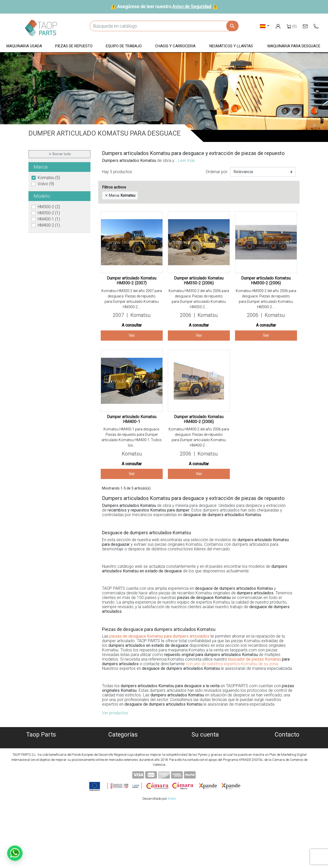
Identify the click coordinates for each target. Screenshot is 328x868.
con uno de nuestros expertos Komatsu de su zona (232, 664)
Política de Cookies (41, 749)
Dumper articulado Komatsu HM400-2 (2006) (199, 419)
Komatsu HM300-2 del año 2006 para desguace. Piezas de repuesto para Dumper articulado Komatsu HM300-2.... (266, 299)
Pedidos (205, 749)
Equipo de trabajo (123, 762)
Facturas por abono (205, 756)
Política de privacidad (41, 756)
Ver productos (115, 713)
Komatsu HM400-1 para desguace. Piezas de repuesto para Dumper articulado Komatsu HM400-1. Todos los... (132, 437)
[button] (24, 46)
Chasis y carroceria (123, 768)
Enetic (172, 860)
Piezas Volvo (123, 786)
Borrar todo (60, 154)
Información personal (205, 743)
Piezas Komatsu (123, 780)
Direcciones (205, 762)
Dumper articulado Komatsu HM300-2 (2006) (266, 281)
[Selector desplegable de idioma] (265, 26)
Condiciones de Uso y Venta (41, 768)
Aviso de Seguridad (192, 7)
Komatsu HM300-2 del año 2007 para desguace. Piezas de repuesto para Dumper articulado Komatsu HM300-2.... (132, 299)
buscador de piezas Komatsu (255, 659)
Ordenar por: (217, 172)
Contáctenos (41, 780)
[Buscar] (164, 26)
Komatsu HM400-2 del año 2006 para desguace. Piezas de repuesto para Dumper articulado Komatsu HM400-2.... (199, 437)
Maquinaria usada (123, 743)
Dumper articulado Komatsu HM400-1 (132, 419)
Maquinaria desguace (123, 749)
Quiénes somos (41, 743)
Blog (41, 786)
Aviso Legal (41, 762)
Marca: (120, 196)
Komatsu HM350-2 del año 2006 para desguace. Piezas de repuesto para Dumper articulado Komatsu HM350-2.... (199, 299)
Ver (132, 335)
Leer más (187, 160)
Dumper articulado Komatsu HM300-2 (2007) (132, 281)
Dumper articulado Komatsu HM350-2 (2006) (199, 281)
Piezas (123, 756)
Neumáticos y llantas (123, 774)
